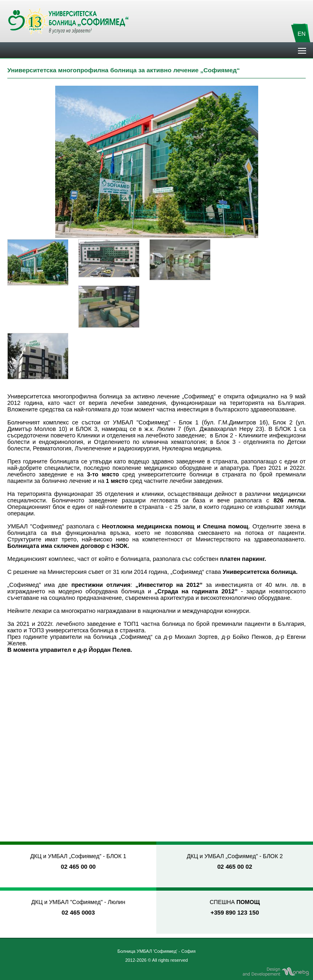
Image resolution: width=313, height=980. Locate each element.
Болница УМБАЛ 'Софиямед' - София (156, 951)
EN (302, 34)
